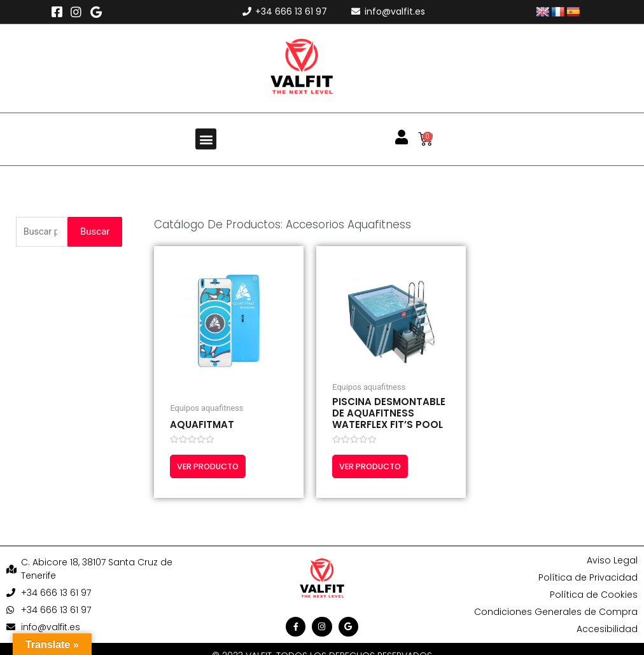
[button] (206, 139)
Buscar (95, 232)
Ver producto (212, 467)
